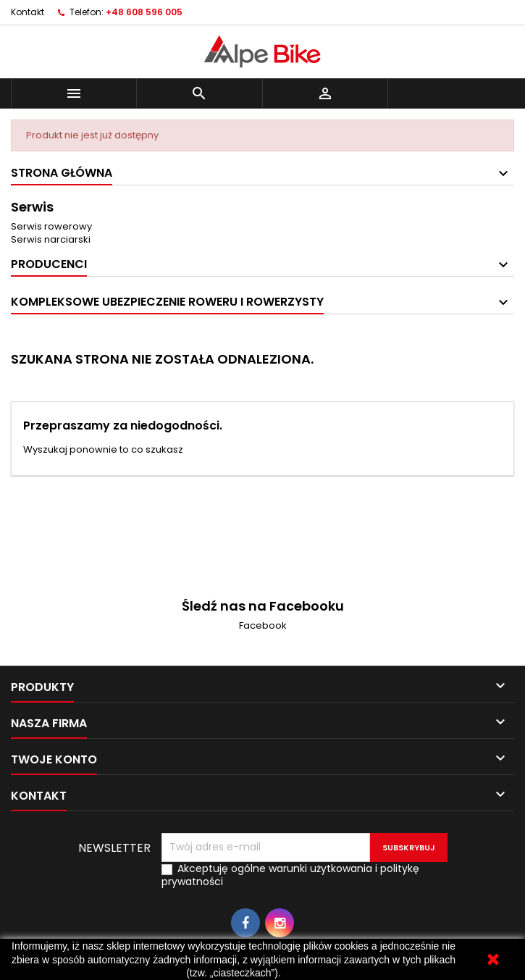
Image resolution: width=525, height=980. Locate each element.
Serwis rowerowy (51, 226)
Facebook (263, 625)
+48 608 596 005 (144, 12)
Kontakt (28, 12)
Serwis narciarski (51, 239)
